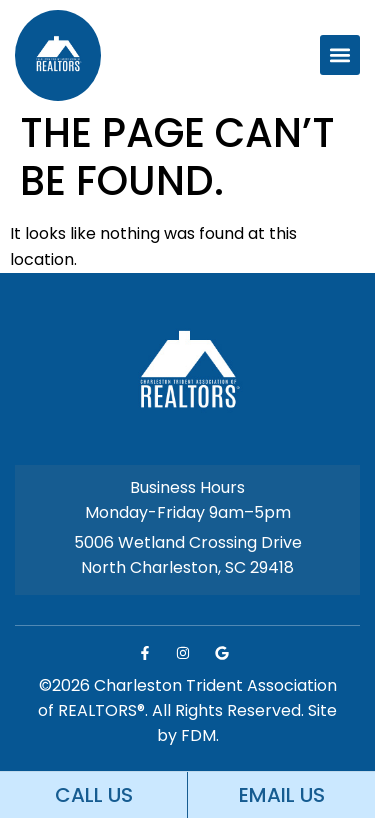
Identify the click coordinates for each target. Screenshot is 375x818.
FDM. (200, 735)
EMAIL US (282, 795)
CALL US (94, 795)
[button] (340, 55)
